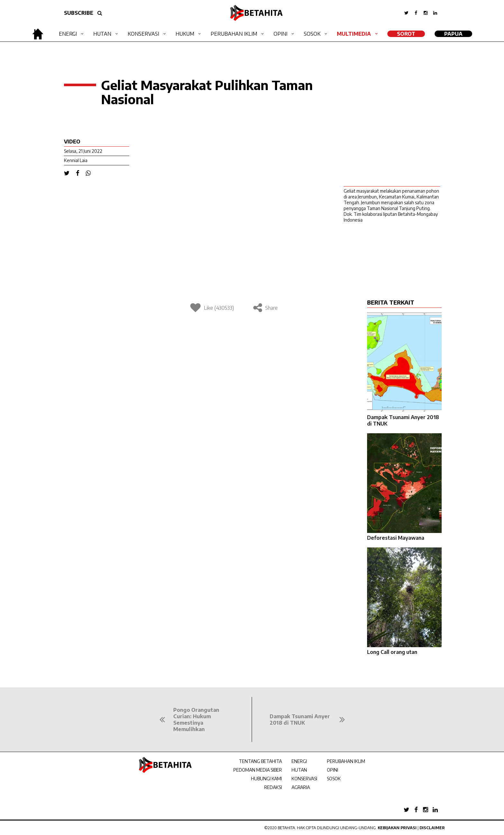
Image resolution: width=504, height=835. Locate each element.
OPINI (333, 770)
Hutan (102, 34)
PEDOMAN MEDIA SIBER (258, 770)
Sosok (312, 34)
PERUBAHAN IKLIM (346, 761)
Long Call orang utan (392, 652)
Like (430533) (212, 308)
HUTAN (299, 770)
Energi (68, 34)
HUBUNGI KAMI (266, 779)
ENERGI (299, 761)
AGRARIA (301, 787)
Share (265, 308)
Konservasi (143, 34)
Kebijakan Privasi (397, 828)
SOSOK (334, 779)
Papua (453, 34)
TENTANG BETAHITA (260, 761)
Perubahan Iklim (234, 34)
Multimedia (354, 34)
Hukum (185, 34)
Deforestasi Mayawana (396, 538)
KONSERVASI (304, 779)
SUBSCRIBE (79, 13)
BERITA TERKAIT (391, 302)
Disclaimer (432, 828)
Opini (280, 34)
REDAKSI (273, 787)
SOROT (406, 34)
